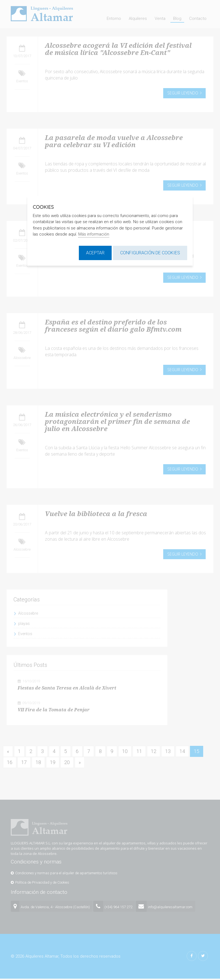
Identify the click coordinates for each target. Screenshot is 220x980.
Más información (94, 234)
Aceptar (95, 253)
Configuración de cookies (150, 253)
